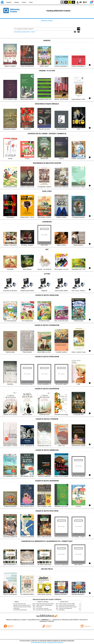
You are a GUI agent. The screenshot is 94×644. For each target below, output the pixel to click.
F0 (78, 2)
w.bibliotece (46, 620)
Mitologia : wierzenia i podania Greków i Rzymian (24, 605)
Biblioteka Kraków (47, 21)
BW (66, 2)
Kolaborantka (62, 610)
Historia (17, 2)
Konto (31, 2)
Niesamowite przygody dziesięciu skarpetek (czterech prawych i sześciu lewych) (30, 607)
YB (70, 2)
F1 (81, 2)
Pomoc (24, 2)
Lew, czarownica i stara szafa (20, 604)
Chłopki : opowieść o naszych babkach (44, 605)
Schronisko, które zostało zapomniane (44, 610)
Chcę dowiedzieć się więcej (39, 642)
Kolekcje (33, 32)
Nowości (9, 2)
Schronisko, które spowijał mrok (66, 608)
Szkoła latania (16, 608)
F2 (85, 2)
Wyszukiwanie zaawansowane (22, 32)
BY (73, 2)
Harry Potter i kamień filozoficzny (20, 610)
